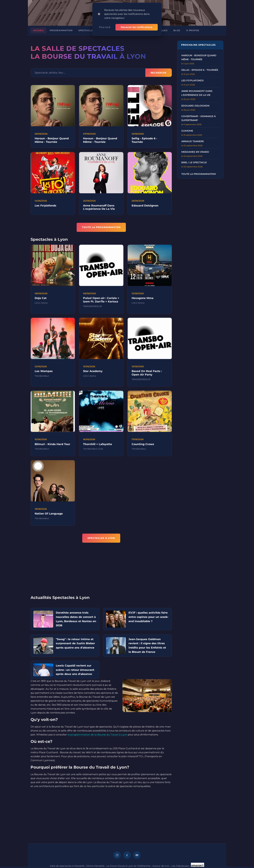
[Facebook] (127, 855)
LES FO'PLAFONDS (192, 80)
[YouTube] (137, 855)
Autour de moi (161, 866)
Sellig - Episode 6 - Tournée (200, 70)
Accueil (38, 30)
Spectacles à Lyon (91, 30)
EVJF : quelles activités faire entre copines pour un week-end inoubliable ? (148, 617)
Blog (177, 30)
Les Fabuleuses (180, 866)
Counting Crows (143, 447)
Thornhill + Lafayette (98, 447)
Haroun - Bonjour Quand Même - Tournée (52, 140)
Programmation (61, 30)
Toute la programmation (199, 174)
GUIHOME (187, 131)
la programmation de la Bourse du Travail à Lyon (97, 735)
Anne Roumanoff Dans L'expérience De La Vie (99, 210)
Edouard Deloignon (145, 209)
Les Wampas (44, 374)
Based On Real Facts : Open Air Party (147, 376)
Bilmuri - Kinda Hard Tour (52, 447)
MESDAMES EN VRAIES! (195, 152)
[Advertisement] (101, 571)
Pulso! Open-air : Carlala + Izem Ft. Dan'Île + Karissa (101, 303)
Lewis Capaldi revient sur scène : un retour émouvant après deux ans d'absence (75, 670)
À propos (193, 30)
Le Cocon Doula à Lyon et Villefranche (128, 866)
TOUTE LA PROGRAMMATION (101, 227)
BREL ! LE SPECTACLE (194, 162)
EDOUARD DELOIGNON (195, 106)
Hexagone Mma (143, 301)
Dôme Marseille (95, 866)
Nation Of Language (49, 517)
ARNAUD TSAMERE (193, 141)
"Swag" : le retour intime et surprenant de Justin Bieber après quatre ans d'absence (75, 643)
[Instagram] (117, 855)
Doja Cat (41, 301)
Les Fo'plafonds (45, 209)
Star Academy (93, 374)
